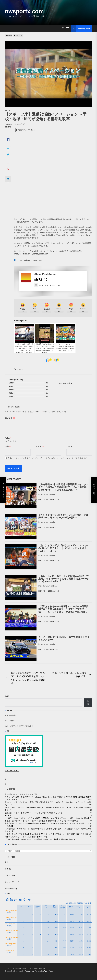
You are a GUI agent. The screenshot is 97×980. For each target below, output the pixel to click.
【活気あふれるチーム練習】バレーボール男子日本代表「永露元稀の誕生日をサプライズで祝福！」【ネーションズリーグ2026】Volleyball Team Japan (63, 611)
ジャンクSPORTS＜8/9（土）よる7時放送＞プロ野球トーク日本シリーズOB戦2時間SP (63, 516)
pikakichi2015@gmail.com (47, 285)
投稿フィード (10, 875)
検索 (7, 696)
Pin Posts (9, 815)
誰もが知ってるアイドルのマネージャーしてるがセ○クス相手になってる (34, 813)
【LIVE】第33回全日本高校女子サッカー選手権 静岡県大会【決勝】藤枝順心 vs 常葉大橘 (40, 839)
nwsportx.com (24, 11)
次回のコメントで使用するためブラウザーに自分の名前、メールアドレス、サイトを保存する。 (48, 458)
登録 (7, 862)
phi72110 (8, 124)
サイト (69, 447)
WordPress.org (11, 889)
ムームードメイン (12, 771)
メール (40, 447)
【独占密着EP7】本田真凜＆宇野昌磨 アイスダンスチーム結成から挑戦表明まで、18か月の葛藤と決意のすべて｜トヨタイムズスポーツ (64, 487)
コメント (10, 418)
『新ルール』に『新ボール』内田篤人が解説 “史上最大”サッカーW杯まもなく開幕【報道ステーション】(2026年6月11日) (64, 579)
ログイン (8, 869)
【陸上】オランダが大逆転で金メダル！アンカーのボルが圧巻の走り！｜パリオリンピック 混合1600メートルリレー (63, 548)
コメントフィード (12, 882)
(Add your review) (66, 383)
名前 (8, 447)
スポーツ (22, 369)
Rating (8, 438)
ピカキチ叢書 (10, 715)
